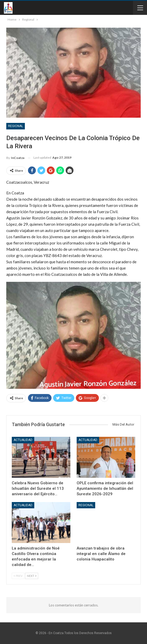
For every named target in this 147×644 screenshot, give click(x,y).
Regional (16, 126)
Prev (18, 576)
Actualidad (23, 440)
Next (32, 576)
